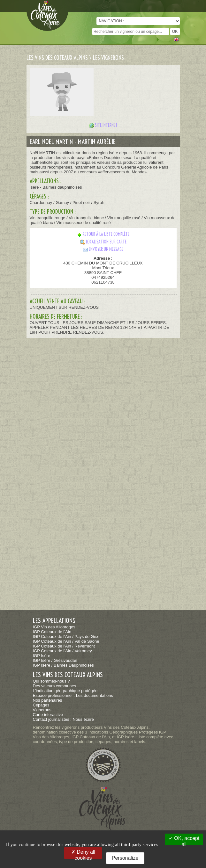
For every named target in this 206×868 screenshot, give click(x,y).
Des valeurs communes (55, 686)
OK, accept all (184, 840)
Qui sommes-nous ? (51, 681)
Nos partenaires (48, 700)
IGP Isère (42, 656)
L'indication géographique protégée (65, 691)
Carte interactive (48, 715)
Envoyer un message (103, 249)
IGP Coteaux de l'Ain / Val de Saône (66, 641)
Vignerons (42, 710)
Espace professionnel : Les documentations (73, 695)
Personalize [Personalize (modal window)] (125, 858)
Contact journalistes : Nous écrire (63, 719)
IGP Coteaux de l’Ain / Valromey (62, 651)
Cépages (41, 705)
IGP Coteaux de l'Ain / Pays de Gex (66, 637)
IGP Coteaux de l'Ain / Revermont (64, 646)
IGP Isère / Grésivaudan (55, 660)
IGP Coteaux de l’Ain (52, 632)
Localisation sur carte (103, 242)
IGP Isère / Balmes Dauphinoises (63, 665)
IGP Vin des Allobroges (54, 627)
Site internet (106, 125)
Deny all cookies (83, 854)
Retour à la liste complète (103, 234)
